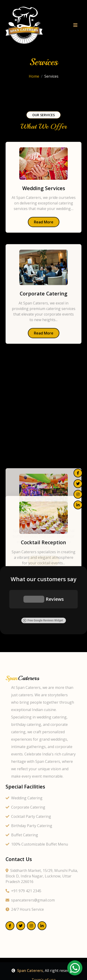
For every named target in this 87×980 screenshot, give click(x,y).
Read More (44, 235)
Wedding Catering (24, 962)
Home (34, 82)
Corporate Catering (25, 971)
